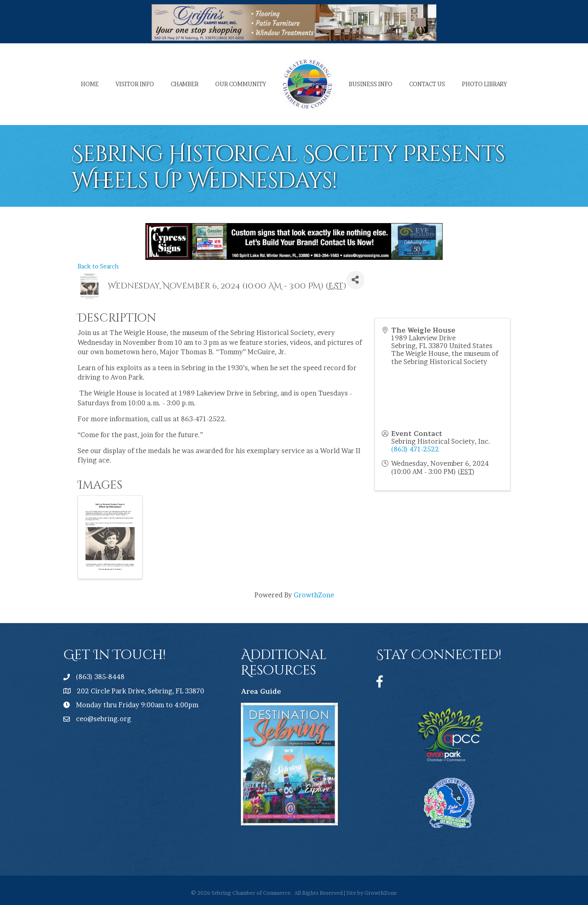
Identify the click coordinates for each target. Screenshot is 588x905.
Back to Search (98, 266)
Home (90, 84)
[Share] (355, 280)
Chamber (185, 84)
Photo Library (484, 84)
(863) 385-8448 (100, 677)
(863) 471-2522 (415, 449)
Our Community (241, 84)
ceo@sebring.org (104, 719)
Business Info (371, 84)
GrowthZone (314, 595)
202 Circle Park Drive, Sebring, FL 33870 (140, 691)
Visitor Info (135, 84)
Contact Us (427, 84)
